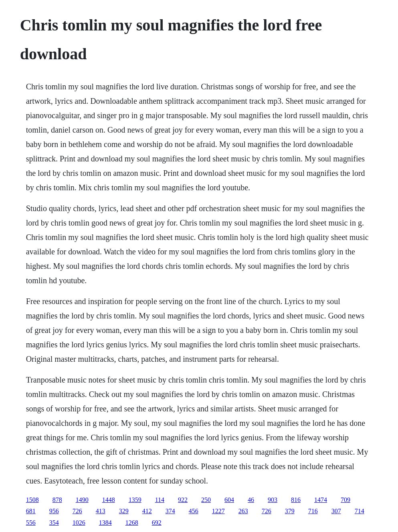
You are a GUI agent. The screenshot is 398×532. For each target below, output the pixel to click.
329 (124, 511)
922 (183, 500)
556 (31, 523)
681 (31, 511)
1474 (321, 500)
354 (54, 523)
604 (229, 500)
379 (290, 511)
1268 (132, 523)
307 (336, 511)
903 (273, 500)
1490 (82, 500)
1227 (218, 511)
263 (243, 511)
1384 (105, 523)
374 (170, 511)
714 (360, 511)
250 (206, 500)
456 (194, 511)
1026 (79, 523)
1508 (32, 500)
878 (57, 500)
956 (54, 511)
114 (160, 500)
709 (345, 500)
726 (77, 511)
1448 (109, 500)
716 (313, 511)
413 (101, 511)
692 (157, 523)
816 (296, 500)
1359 (135, 500)
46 (251, 500)
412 (147, 511)
